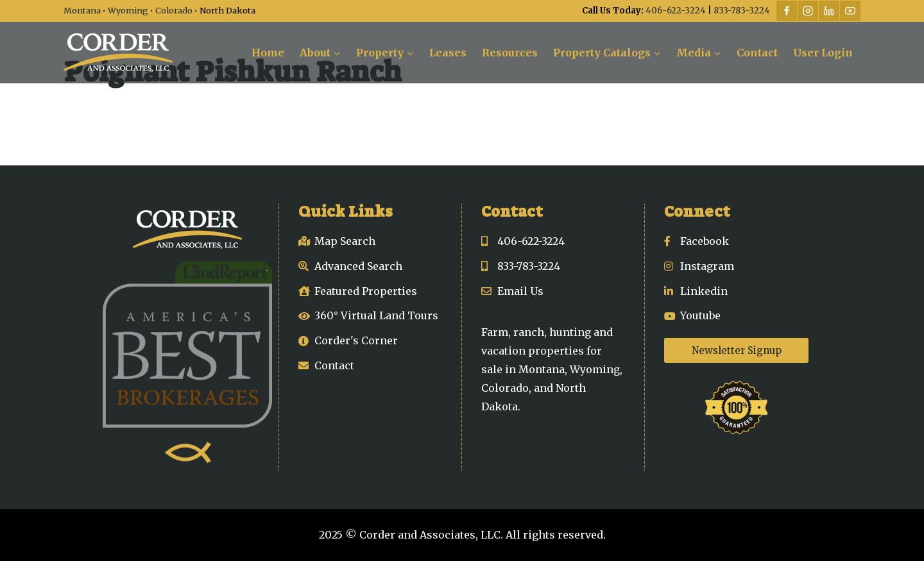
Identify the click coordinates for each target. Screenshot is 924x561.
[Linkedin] (829, 11)
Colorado (174, 10)
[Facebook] (787, 11)
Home (268, 53)
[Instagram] (808, 11)
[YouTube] (850, 11)
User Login (823, 53)
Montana (82, 10)
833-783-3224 (742, 11)
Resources (510, 53)
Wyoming (128, 10)
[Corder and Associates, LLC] (118, 53)
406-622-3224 (676, 11)
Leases (448, 53)
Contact (757, 53)
